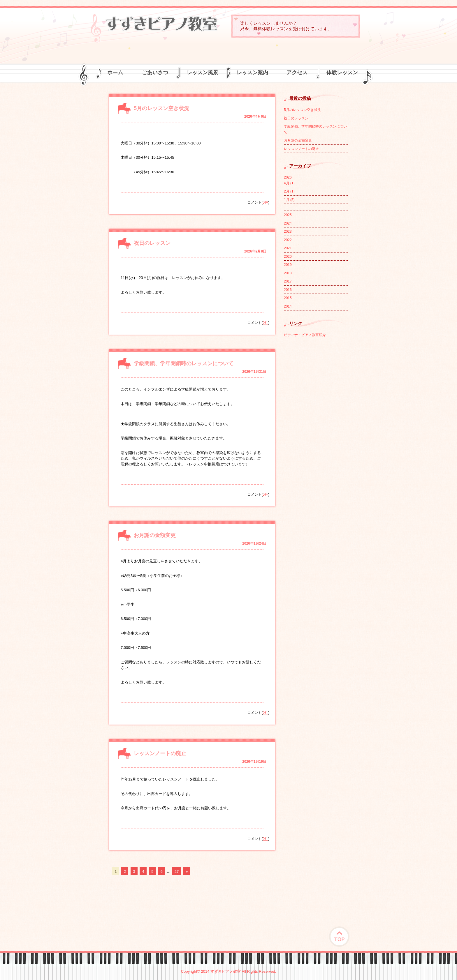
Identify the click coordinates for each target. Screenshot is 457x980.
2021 (288, 248)
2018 (288, 273)
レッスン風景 (203, 73)
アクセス (297, 73)
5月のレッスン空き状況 (161, 108)
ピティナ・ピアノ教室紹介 (305, 335)
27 (177, 871)
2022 (288, 240)
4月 (289, 183)
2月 (289, 191)
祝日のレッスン (152, 243)
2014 (288, 306)
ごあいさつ (155, 73)
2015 (288, 298)
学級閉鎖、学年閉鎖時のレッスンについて (184, 363)
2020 (288, 257)
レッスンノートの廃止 (160, 753)
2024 (288, 223)
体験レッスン (342, 73)
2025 (288, 215)
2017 (288, 281)
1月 (289, 200)
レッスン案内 (252, 73)
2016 (288, 290)
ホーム (115, 73)
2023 (288, 232)
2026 (288, 177)
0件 (265, 202)
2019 (288, 265)
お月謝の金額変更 (155, 535)
